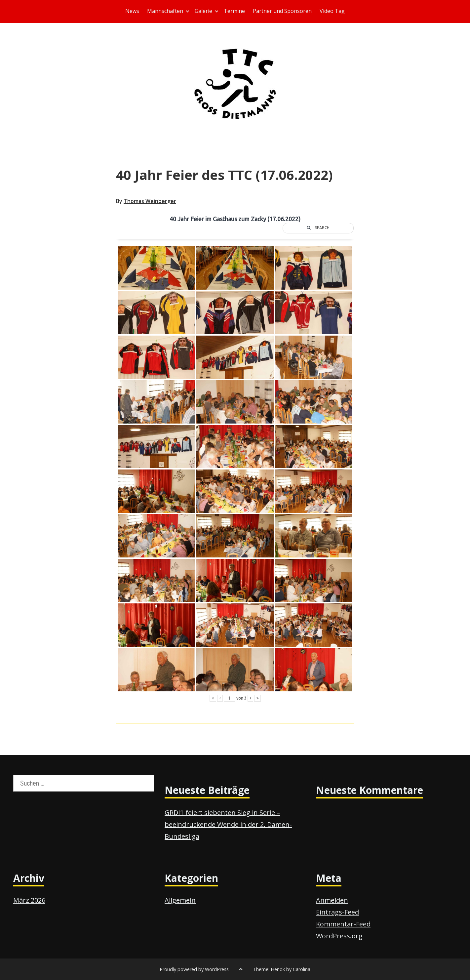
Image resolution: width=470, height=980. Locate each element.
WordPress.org (339, 936)
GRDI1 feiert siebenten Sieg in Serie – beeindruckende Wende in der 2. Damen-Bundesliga (228, 824)
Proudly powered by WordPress (194, 969)
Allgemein (180, 900)
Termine (234, 11)
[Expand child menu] (188, 11)
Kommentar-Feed (343, 924)
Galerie (203, 11)
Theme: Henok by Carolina (282, 969)
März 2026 (29, 900)
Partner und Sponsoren (282, 11)
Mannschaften (165, 11)
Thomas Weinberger (150, 201)
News (132, 11)
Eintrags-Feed (337, 912)
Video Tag (332, 11)
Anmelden (332, 900)
